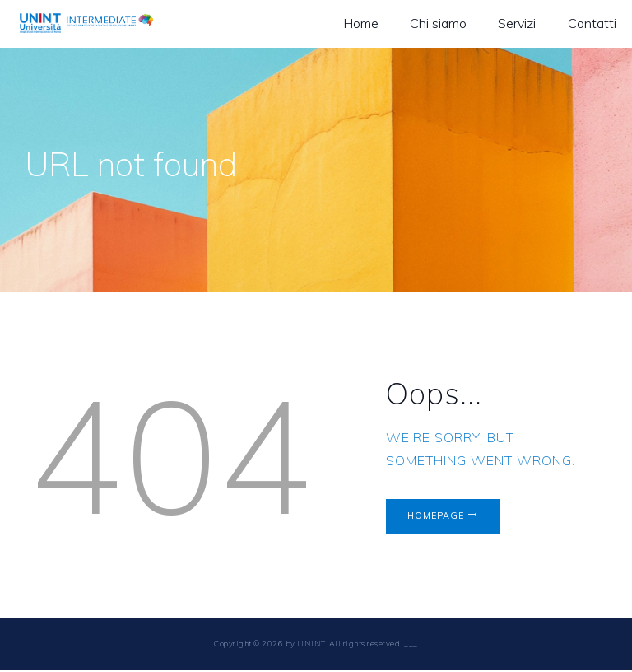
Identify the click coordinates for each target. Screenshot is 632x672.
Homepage (439, 517)
